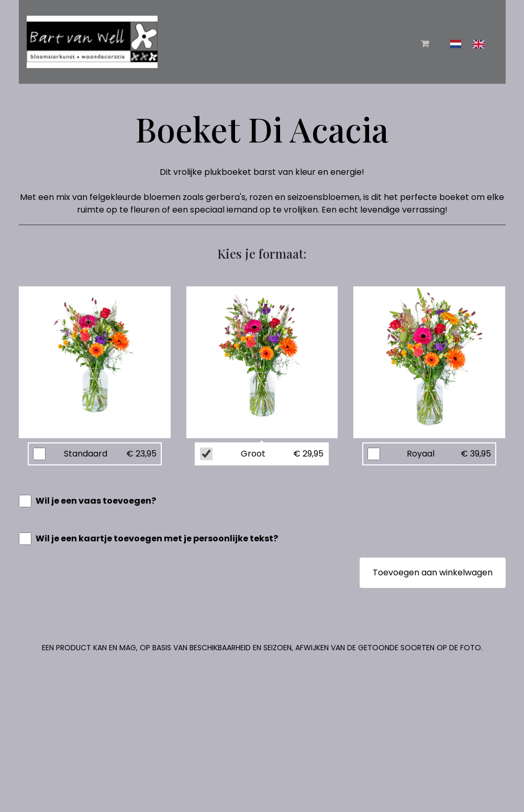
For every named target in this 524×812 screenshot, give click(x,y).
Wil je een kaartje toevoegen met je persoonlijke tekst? (157, 538)
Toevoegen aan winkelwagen (433, 572)
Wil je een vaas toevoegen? (96, 501)
